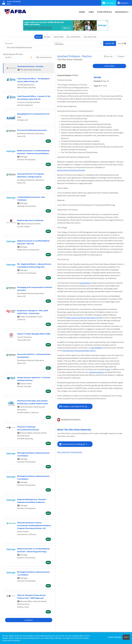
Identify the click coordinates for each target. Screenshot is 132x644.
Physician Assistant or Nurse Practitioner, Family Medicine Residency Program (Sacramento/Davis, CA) (34, 525)
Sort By (8, 57)
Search (38, 37)
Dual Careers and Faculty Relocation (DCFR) (84, 318)
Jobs (91, 12)
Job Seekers (109, 3)
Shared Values (85, 283)
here (108, 369)
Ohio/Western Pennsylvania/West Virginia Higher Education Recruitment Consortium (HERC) (80, 351)
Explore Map (58, 37)
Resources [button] (122, 12)
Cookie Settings (114, 637)
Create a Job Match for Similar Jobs (76, 406)
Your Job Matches (74, 37)
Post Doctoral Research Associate (32, 130)
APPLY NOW (109, 66)
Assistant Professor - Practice (30, 66)
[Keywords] (29, 43)
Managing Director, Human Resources (33, 114)
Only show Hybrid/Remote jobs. (20, 47)
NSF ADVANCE (97, 348)
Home (82, 12)
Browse (47, 37)
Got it (126, 637)
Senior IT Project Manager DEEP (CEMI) (34, 334)
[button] (122, 43)
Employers (123, 3)
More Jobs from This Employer (70, 452)
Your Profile (105, 12)
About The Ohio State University (74, 430)
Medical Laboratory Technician (30, 220)
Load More (29, 620)
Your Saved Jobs (90, 37)
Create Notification (44, 57)
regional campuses (96, 372)
